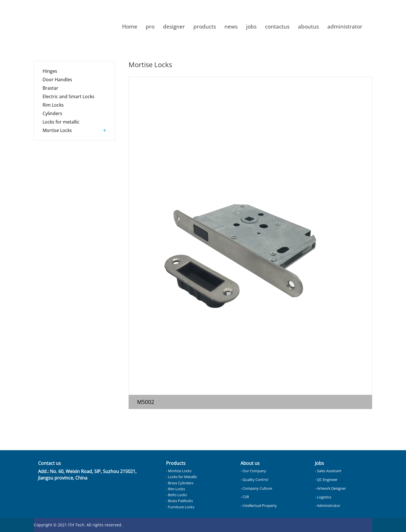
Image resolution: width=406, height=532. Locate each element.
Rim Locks (53, 105)
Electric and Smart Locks (69, 96)
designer (174, 26)
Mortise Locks (57, 130)
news (231, 26)
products (205, 26)
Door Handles (57, 80)
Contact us (49, 463)
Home (130, 26)
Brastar (50, 88)
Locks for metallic (61, 122)
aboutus (308, 26)
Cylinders (52, 113)
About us (250, 463)
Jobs (319, 463)
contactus (277, 26)
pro (150, 26)
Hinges (50, 71)
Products (176, 463)
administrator (345, 26)
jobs (251, 26)
